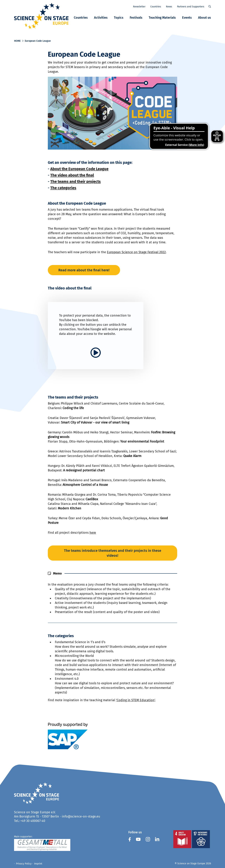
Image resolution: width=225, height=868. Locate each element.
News (169, 7)
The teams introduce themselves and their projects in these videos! (113, 553)
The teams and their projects (75, 182)
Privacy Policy (24, 864)
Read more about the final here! (84, 270)
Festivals (136, 18)
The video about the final (72, 175)
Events (187, 18)
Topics (119, 18)
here (93, 533)
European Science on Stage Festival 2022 (136, 252)
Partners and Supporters (191, 7)
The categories (63, 188)
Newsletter (139, 7)
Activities (101, 18)
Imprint (38, 864)
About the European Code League (79, 169)
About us (205, 18)
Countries (81, 18)
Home (17, 41)
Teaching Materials (162, 18)
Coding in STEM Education (136, 700)
